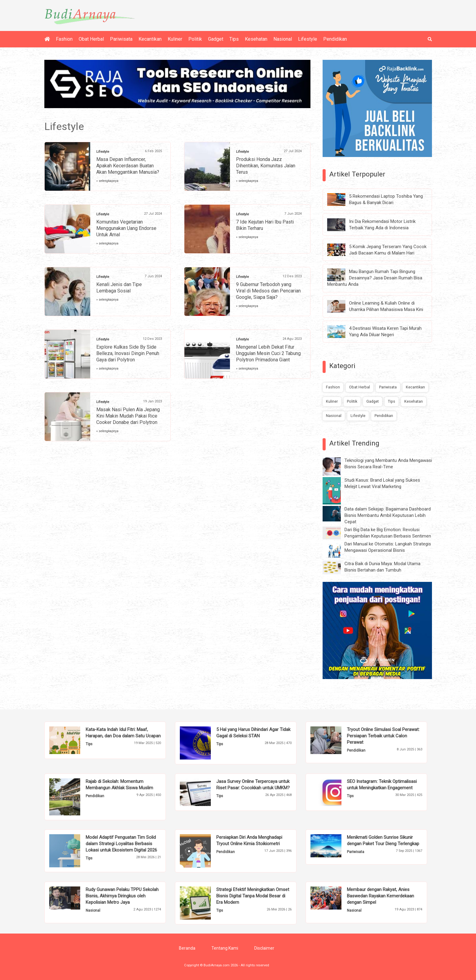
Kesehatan (256, 39)
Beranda (187, 948)
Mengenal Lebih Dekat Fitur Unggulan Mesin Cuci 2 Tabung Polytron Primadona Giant (268, 353)
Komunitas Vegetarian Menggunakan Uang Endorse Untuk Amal (126, 228)
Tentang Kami (225, 948)
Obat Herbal (91, 39)
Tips (234, 39)
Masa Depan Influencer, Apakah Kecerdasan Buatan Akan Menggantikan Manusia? (128, 166)
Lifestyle (308, 39)
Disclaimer (264, 948)
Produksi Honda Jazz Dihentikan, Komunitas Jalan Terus (266, 166)
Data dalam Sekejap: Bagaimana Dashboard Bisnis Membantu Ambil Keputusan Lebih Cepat (388, 515)
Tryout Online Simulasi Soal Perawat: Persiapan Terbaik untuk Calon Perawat (383, 736)
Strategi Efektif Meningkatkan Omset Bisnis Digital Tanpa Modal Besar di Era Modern (253, 896)
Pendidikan (335, 39)
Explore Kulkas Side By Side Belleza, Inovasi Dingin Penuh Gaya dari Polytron (128, 353)
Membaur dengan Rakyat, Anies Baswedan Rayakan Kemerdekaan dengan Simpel (380, 896)
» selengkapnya (107, 181)
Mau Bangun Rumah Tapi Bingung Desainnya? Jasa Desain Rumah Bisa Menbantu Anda (375, 278)
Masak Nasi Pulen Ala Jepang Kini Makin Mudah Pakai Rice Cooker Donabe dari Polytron (128, 416)
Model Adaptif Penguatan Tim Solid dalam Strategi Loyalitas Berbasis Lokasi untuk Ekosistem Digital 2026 (121, 844)
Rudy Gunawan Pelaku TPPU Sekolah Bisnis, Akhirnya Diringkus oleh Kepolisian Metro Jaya (122, 896)
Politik (195, 39)
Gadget (216, 39)
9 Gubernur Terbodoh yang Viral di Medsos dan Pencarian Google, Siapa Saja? (268, 291)
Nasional (283, 39)
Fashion (64, 39)
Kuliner (175, 39)
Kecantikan (150, 39)
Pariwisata (121, 39)
